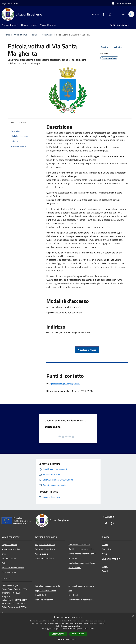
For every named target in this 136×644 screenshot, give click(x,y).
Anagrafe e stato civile (45, 545)
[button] (68, 640)
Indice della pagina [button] (18, 123)
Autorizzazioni (75, 568)
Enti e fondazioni (9, 558)
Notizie (105, 545)
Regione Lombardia (10, 3)
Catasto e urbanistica (44, 558)
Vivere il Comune (21, 35)
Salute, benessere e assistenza (82, 563)
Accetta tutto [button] (58, 634)
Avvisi (105, 554)
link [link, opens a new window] (93, 629)
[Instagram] (108, 14)
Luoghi (35, 35)
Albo (70, 590)
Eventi (105, 571)
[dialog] (68, 629)
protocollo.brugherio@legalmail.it (66, 384)
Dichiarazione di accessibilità (81, 600)
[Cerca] (131, 14)
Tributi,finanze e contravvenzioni (83, 554)
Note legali (73, 595)
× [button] (133, 616)
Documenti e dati (9, 572)
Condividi (107, 47)
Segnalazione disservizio (46, 590)
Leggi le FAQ (40, 595)
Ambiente (73, 558)
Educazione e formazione (79, 544)
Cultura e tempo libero (45, 549)
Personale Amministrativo (13, 568)
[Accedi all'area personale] (121, 3)
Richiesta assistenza (44, 600)
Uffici (4, 554)
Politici (4, 563)
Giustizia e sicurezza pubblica (81, 549)
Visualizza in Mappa (87, 350)
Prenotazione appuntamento (48, 586)
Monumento (47, 35)
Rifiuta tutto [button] (78, 634)
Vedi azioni (120, 47)
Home (7, 35)
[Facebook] (102, 14)
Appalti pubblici (42, 554)
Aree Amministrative (11, 549)
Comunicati (107, 549)
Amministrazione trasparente (81, 586)
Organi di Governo (9, 545)
